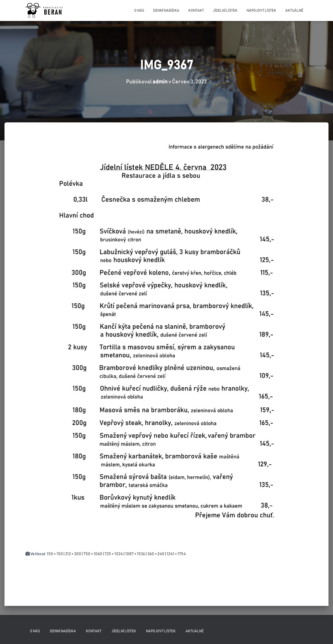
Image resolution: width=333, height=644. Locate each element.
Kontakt (196, 10)
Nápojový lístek (261, 10)
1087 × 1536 (135, 554)
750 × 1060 (93, 554)
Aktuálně (294, 10)
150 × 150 (55, 554)
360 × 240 (156, 554)
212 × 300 (73, 554)
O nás (139, 10)
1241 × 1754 (176, 554)
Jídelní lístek (225, 10)
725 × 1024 (114, 554)
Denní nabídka (166, 10)
